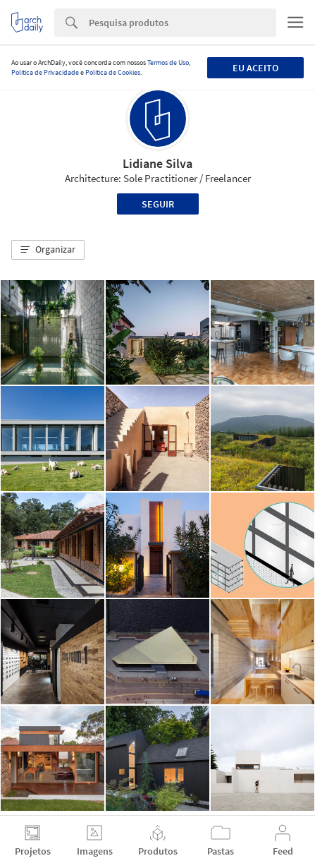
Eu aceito (255, 68)
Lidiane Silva (157, 163)
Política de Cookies (113, 72)
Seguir (158, 204)
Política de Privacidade (45, 72)
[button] (48, 250)
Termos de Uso (168, 62)
